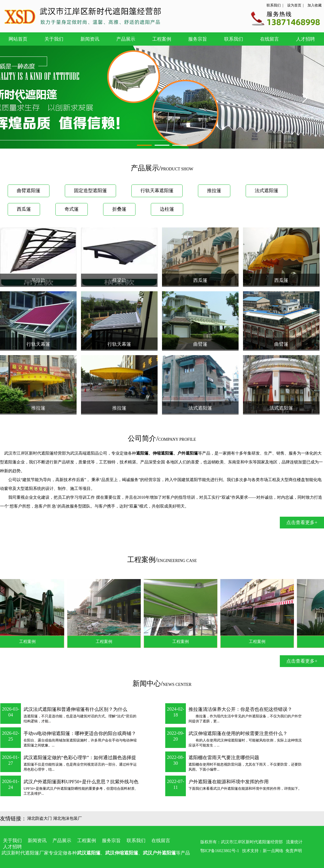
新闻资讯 (90, 39)
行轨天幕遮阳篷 (157, 191)
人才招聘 (305, 39)
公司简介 (142, 438)
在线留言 (270, 39)
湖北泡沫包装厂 (67, 818)
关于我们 (54, 39)
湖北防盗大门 (39, 818)
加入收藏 (315, 5)
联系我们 (274, 5)
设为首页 (294, 5)
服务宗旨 (198, 39)
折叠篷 (119, 209)
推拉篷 (214, 191)
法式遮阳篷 (267, 191)
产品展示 (126, 39)
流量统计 (294, 842)
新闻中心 (147, 684)
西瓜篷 (24, 209)
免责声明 (294, 851)
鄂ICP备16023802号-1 (220, 851)
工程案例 (162, 39)
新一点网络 (273, 851)
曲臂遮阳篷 (29, 191)
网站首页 (18, 39)
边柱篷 (167, 209)
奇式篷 (72, 209)
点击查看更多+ (302, 522)
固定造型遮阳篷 (90, 191)
